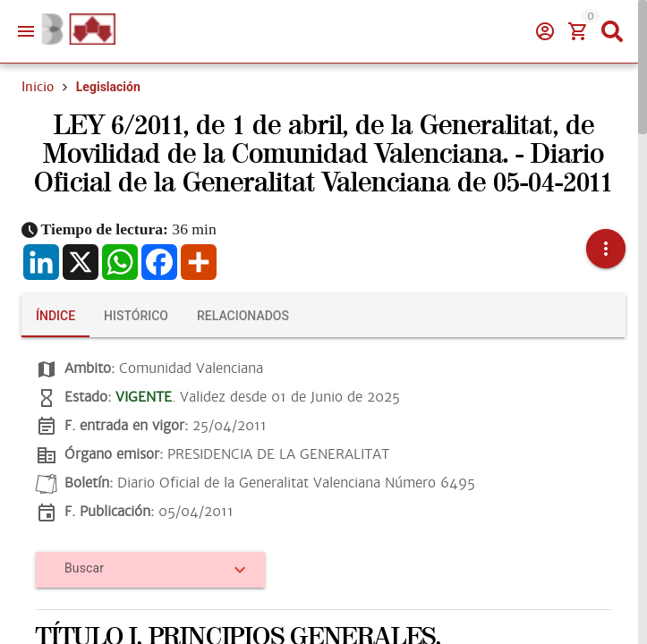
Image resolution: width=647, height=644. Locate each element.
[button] (606, 249)
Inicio (38, 87)
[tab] (55, 316)
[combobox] (144, 575)
